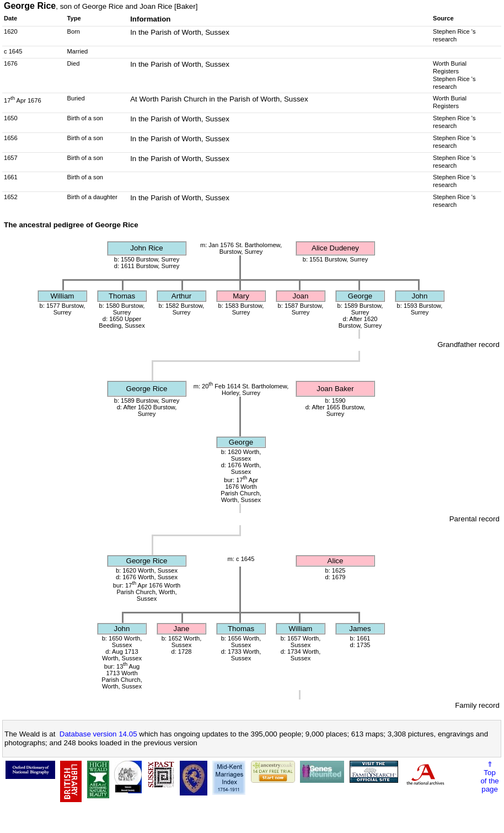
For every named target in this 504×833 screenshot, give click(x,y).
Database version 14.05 (98, 734)
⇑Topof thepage (489, 777)
